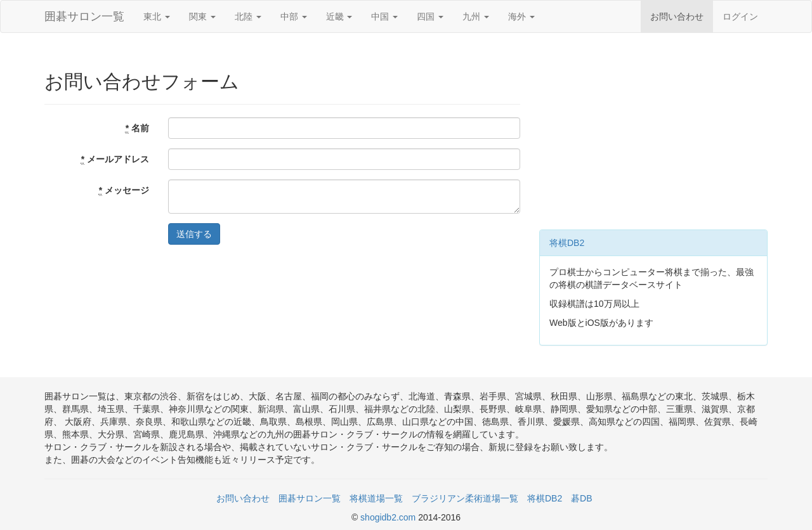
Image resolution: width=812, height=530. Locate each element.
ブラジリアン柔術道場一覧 (465, 498)
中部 (294, 16)
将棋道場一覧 (376, 498)
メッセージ (124, 191)
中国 (384, 16)
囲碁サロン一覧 (84, 16)
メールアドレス (115, 159)
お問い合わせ (677, 16)
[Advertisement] (653, 134)
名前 (137, 128)
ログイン (740, 16)
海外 (521, 16)
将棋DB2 (567, 243)
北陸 (248, 16)
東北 (157, 16)
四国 (430, 16)
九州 (476, 16)
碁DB (581, 498)
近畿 (339, 16)
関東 (202, 16)
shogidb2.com (389, 517)
